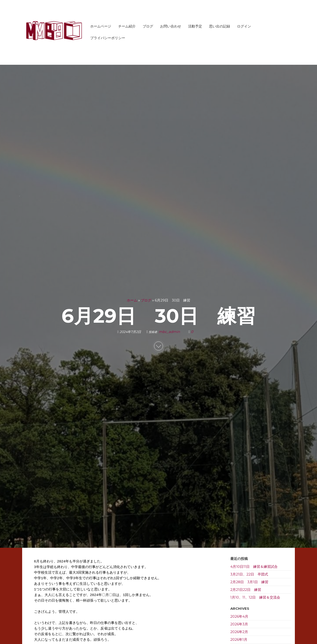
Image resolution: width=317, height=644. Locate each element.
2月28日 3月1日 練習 (249, 582)
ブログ (148, 26)
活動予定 (195, 26)
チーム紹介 (127, 26)
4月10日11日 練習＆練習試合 (254, 567)
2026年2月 (239, 632)
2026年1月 (239, 639)
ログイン (244, 26)
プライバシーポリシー (108, 38)
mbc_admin (170, 332)
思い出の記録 (220, 26)
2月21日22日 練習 (246, 590)
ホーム (132, 300)
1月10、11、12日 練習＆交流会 (255, 597)
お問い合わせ (171, 26)
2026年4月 (239, 616)
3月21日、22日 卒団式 (249, 574)
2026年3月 (239, 624)
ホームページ (101, 26)
